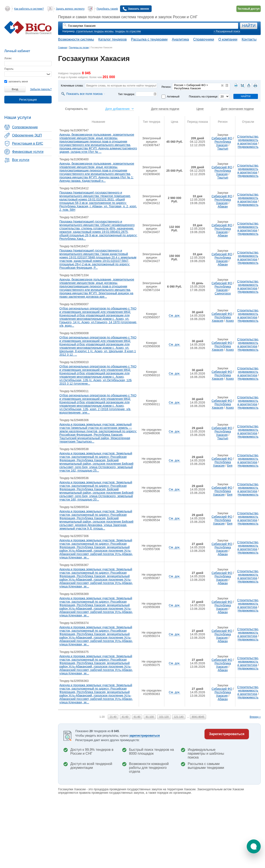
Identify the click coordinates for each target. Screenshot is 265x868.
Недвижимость (248, 147)
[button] (254, 846)
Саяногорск (223, 293)
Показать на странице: (203, 96)
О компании (228, 39)
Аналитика (180, 39)
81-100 (150, 717)
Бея (230, 466)
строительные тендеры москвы (95, 31)
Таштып (223, 149)
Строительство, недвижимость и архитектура (248, 140)
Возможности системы (76, 39)
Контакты (249, 39)
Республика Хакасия (223, 143)
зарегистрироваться (145, 736)
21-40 (113, 717)
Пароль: (9, 69)
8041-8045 (198, 717)
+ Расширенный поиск (227, 31)
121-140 (179, 717)
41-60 (125, 717)
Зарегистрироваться (227, 734)
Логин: (8, 58)
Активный (173, 96)
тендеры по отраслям (128, 31)
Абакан (223, 206)
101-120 (164, 717)
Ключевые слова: (72, 86)
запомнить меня (16, 82)
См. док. (175, 316)
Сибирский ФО (222, 138)
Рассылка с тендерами (149, 39)
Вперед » (255, 717)
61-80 (137, 717)
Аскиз (230, 321)
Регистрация (28, 100)
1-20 (102, 717)
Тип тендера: (126, 94)
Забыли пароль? (41, 89)
